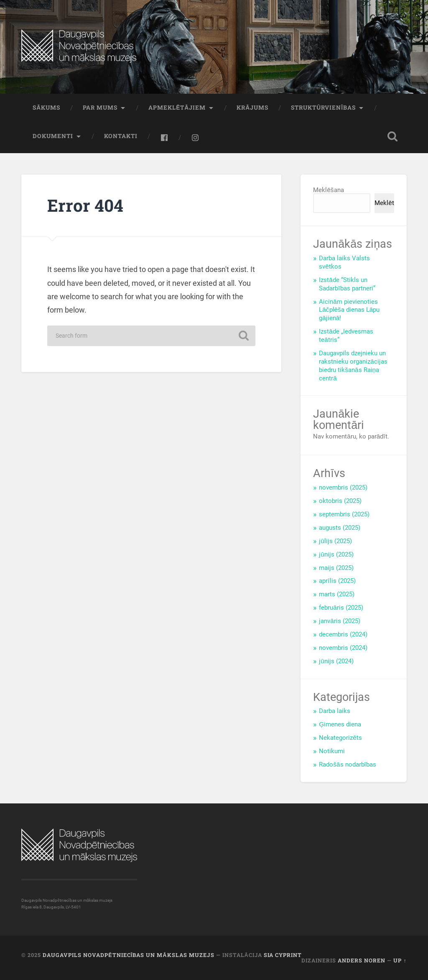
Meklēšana (328, 190)
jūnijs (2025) (336, 554)
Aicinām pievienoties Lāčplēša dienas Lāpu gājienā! (349, 310)
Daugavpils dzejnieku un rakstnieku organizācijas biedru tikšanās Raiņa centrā (353, 366)
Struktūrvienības (323, 108)
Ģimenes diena (340, 724)
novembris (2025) (343, 487)
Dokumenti (53, 136)
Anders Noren (362, 960)
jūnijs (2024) (336, 661)
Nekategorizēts (340, 738)
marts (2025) (337, 594)
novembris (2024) (343, 648)
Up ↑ (400, 960)
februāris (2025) (341, 608)
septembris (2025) (344, 514)
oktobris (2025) (340, 501)
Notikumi (332, 751)
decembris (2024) (343, 634)
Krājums (252, 108)
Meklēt (384, 203)
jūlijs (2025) (335, 541)
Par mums (100, 108)
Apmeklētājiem (177, 108)
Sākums (46, 108)
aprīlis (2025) (337, 581)
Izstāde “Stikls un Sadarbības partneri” (347, 284)
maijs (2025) (336, 568)
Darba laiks (335, 711)
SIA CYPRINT (283, 955)
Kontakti (121, 136)
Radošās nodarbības (347, 765)
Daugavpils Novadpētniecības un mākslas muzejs (128, 955)
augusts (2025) (340, 528)
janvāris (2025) (340, 621)
